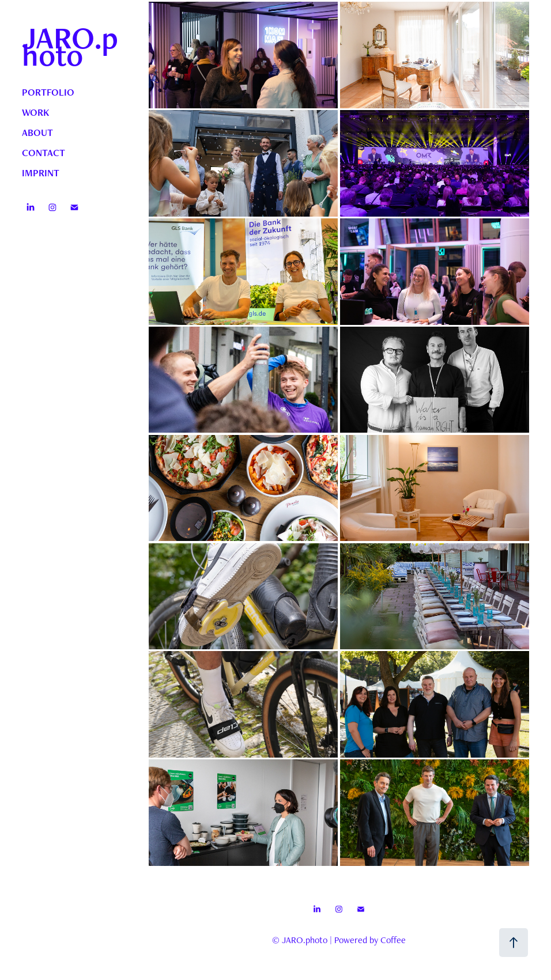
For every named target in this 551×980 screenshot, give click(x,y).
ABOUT (37, 133)
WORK (35, 112)
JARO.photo (70, 46)
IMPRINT (41, 173)
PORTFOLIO (48, 92)
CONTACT (44, 153)
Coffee (393, 940)
